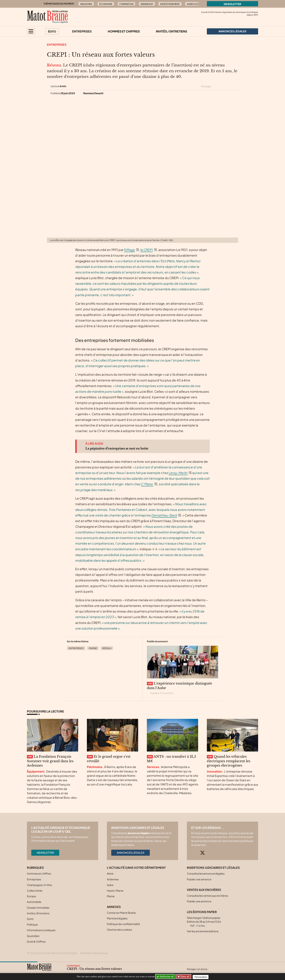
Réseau (107, 648)
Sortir (30, 919)
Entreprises (82, 31)
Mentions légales (117, 918)
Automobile (34, 902)
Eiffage (130, 250)
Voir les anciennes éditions (203, 931)
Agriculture (195, 4)
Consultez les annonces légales (206, 873)
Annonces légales (131, 853)
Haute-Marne (115, 891)
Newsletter (232, 4)
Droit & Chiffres (36, 942)
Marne (93, 648)
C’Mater (147, 484)
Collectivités (35, 891)
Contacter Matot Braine (121, 913)
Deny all (185, 977)
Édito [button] (52, 31)
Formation (126, 4)
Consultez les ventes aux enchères (207, 896)
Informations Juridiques (41, 930)
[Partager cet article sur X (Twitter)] (216, 86)
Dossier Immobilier (38, 908)
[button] (31, 31)
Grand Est (147, 4)
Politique (32, 924)
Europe (31, 896)
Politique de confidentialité (123, 924)
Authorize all (165, 977)
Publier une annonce (199, 879)
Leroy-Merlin (178, 473)
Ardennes (113, 879)
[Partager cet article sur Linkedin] (229, 86)
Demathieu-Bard (164, 515)
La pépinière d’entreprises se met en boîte (117, 448)
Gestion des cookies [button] (119, 930)
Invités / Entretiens (171, 31)
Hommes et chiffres (124, 31)
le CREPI (146, 250)
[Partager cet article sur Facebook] (223, 86)
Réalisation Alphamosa (94, 953)
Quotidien (33, 936)
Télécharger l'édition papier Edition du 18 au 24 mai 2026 (204, 922)
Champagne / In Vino (39, 885)
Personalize (202, 977)
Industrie (86, 4)
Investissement (170, 4)
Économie (106, 4)
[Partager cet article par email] (236, 86)
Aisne (110, 873)
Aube (110, 885)
